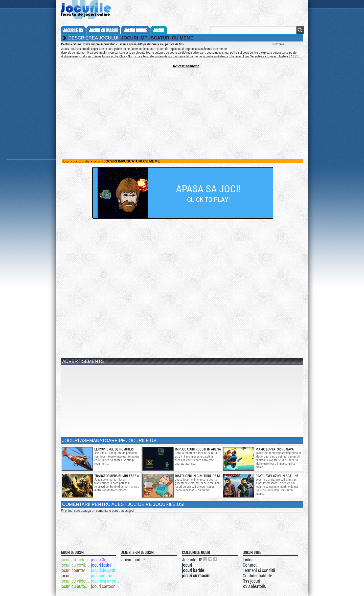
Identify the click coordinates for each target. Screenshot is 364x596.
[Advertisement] (182, 104)
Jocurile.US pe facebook (216, 559)
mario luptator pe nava (275, 449)
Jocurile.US (192, 560)
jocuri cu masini (103, 31)
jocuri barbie (135, 31)
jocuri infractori (74, 560)
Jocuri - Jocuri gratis (76, 161)
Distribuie (278, 44)
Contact (250, 565)
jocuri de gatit (103, 570)
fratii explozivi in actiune (277, 476)
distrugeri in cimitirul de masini (201, 476)
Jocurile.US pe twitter (211, 559)
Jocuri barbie (133, 560)
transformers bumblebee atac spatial (126, 476)
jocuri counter (73, 570)
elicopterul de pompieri (114, 449)
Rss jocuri (251, 581)
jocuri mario (102, 576)
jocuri (158, 31)
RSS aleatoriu (255, 586)
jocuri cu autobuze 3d (75, 586)
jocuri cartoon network (106, 586)
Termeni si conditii (259, 570)
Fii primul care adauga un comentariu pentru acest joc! (97, 511)
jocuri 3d (99, 560)
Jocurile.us (73, 31)
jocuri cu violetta (75, 581)
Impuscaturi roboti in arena (198, 449)
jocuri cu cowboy (75, 565)
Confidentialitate (257, 576)
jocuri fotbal (102, 565)
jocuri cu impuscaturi (106, 581)
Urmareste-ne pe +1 (206, 559)
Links (247, 560)
